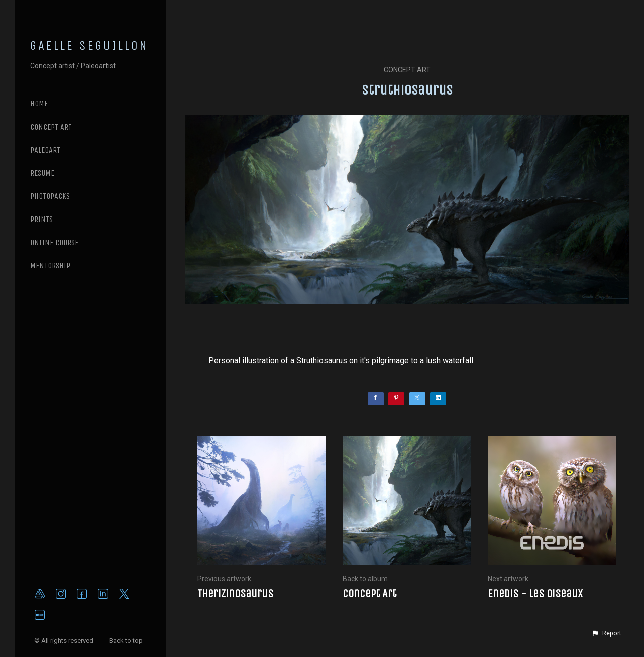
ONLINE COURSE (54, 242)
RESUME (42, 173)
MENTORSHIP (50, 265)
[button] (606, 633)
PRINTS (41, 219)
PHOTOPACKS (50, 196)
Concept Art (407, 70)
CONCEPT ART (51, 127)
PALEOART (45, 150)
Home (39, 104)
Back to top (127, 641)
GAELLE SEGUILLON (89, 46)
